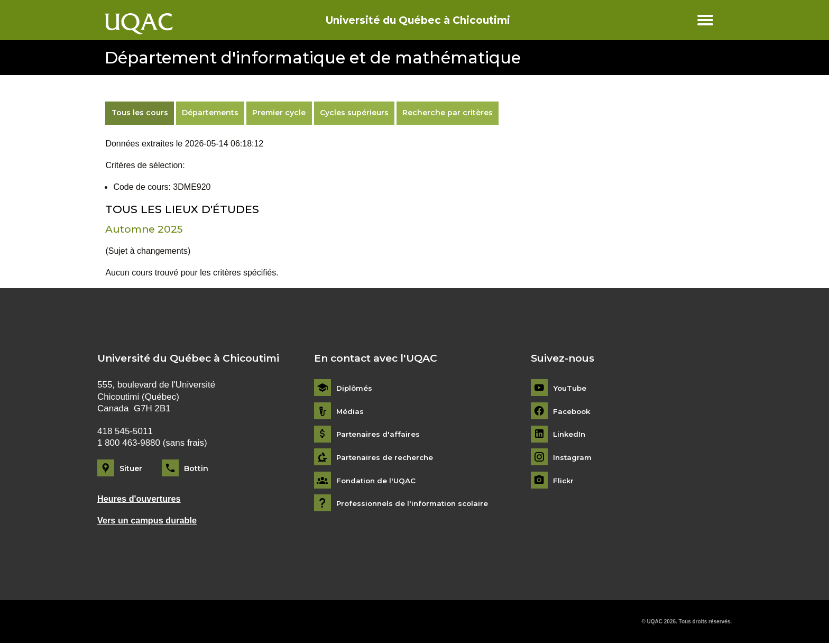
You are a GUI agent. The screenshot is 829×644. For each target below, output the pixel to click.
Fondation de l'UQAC (377, 480)
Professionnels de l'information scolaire (415, 504)
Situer (131, 468)
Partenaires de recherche (386, 458)
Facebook (573, 411)
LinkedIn (570, 434)
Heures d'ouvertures (141, 499)
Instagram (573, 458)
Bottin (196, 468)
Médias (350, 411)
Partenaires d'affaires (379, 434)
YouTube (570, 388)
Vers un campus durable (149, 521)
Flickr (564, 480)
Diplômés (355, 388)
